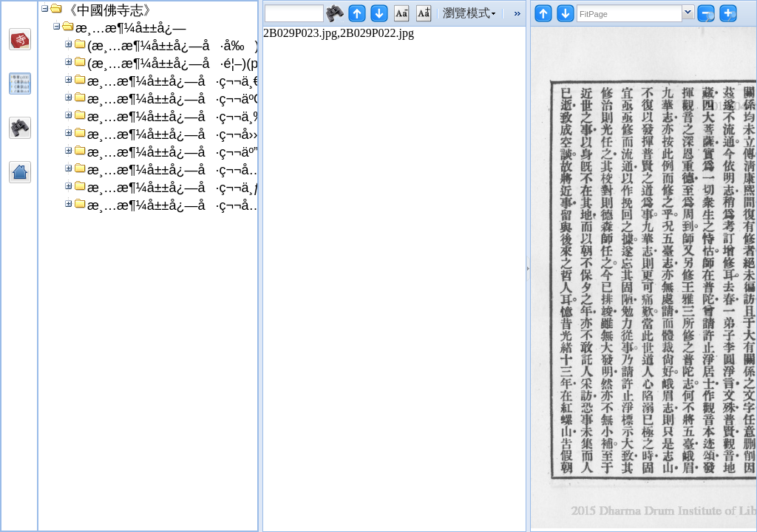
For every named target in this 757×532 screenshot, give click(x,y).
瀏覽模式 (466, 13)
